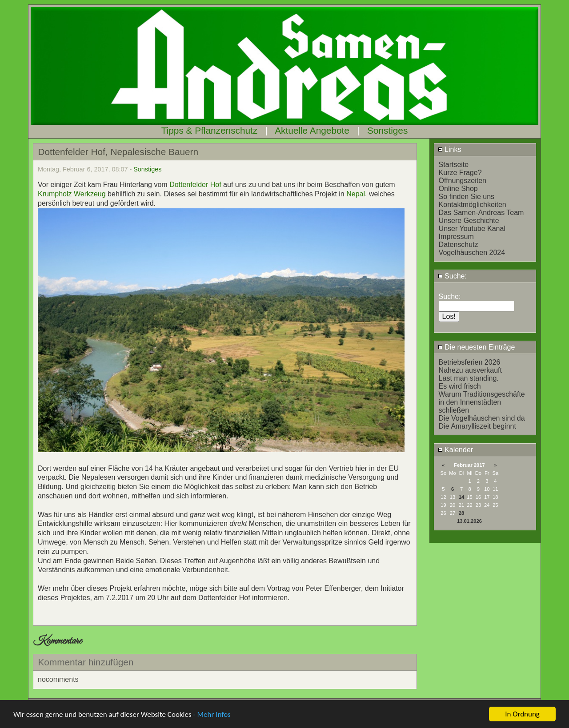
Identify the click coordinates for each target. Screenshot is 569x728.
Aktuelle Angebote (312, 130)
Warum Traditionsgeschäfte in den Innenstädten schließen (482, 402)
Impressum (456, 237)
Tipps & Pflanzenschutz (210, 130)
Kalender (456, 450)
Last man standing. (469, 378)
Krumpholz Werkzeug (72, 194)
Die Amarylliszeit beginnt (477, 426)
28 (461, 513)
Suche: (452, 276)
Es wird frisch (460, 386)
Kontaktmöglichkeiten (473, 205)
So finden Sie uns (467, 197)
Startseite (454, 165)
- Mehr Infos (212, 715)
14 (461, 497)
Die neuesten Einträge (477, 347)
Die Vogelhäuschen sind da (482, 418)
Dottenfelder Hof (196, 185)
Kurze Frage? (460, 173)
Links (450, 149)
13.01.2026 (469, 521)
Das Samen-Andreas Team (481, 213)
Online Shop (458, 189)
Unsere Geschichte (469, 221)
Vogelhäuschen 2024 (472, 253)
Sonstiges (387, 130)
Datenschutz (459, 245)
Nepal (356, 194)
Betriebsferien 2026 (470, 362)
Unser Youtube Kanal (472, 229)
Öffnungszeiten (463, 181)
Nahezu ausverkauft (470, 370)
